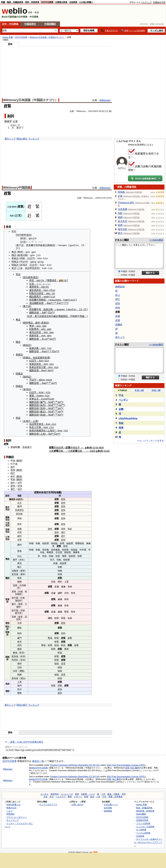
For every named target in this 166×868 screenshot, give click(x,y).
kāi (102, 445)
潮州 (19, 661)
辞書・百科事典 (115, 794)
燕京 (7, 505)
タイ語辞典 (141, 827)
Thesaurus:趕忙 (126, 203)
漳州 (43, 406)
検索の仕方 (11, 805)
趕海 (118, 308)
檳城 (15, 650)
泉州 (43, 403)
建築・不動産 (113, 792)
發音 (44, 315)
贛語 (14, 255)
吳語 (14, 268)
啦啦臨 (54, 541)
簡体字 (8, 121)
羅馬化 (42, 428)
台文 (36, 397)
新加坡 (19, 511)
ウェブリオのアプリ (48, 802)
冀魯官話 (7, 516)
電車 (77, 792)
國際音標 (39, 302)
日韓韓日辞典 (61, 2)
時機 (18, 444)
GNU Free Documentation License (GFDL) (126, 763)
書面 (19, 458)
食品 (92, 794)
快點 (120, 213)
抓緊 (60, 683)
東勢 (20, 602)
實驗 (61, 315)
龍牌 (120, 225)
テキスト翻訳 (122, 240)
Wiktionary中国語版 (17, 188)
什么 (121, 395)
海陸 (17, 598)
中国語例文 (30, 24)
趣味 (70, 794)
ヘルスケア (61, 794)
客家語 (15, 258)
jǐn (66, 280)
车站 (121, 423)
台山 (19, 554)
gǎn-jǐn (51, 292)
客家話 (33, 365)
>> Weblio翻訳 (156, 240)
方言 (48, 490)
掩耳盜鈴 (123, 229)
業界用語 (55, 792)
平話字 (24, 261)
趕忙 (13, 480)
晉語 (7, 620)
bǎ (94, 445)
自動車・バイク (88, 792)
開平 (15, 557)
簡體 (12, 216)
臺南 (19, 646)
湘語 (7, 688)
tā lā (98, 445)
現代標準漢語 (24, 235)
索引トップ (10, 139)
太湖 (26, 419)
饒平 (17, 611)
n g (46, 328)
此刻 (63, 631)
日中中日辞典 (47, 2)
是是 (63, 661)
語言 (7, 493)
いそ (18, 125)
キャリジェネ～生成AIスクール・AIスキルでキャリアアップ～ (148, 840)
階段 (65, 315)
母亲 (121, 428)
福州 (19, 631)
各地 (44, 490)
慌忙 (13, 471)
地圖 (58, 490)
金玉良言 (123, 221)
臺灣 (19, 504)
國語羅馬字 (35, 296)
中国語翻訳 (50, 24)
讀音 (55, 280)
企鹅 (121, 409)
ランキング (34, 139)
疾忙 (13, 474)
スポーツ (78, 794)
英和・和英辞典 (32, 2)
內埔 (20, 589)
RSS (96, 850)
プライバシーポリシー (17, 815)
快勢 (58, 554)
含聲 (60, 550)
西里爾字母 (32, 245)
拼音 (23, 239)
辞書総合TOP (159, 2)
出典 (72, 111)
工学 (103, 792)
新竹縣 (15, 595)
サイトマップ (13, 818)
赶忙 (20, 480)
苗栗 (40, 356)
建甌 (19, 625)
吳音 (32, 425)
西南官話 (7, 528)
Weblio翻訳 (141, 811)
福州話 (27, 375)
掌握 (13, 444)
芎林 (23, 608)
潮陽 (22, 668)
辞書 (3, 2)
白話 (18, 496)
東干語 (20, 245)
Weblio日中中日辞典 (38, 765)
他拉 (58, 445)
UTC (106, 111)
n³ (47, 337)
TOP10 (122, 390)
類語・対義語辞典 (15, 2)
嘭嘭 (66, 550)
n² (51, 302)
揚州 (19, 534)
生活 (52, 794)
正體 (9, 207)
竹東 (23, 595)
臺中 (14, 602)
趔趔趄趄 (120, 287)
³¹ (47, 369)
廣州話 (33, 331)
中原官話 (7, 521)
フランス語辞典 (143, 821)
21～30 (156, 390)
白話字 (31, 258)
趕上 (118, 295)
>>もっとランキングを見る (150, 441)
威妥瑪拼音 (35, 289)
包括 (35, 356)
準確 (82, 315)
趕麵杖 (119, 325)
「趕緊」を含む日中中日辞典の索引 (26, 739)
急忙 (13, 464)
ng (42, 261)
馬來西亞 (19, 508)
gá (61, 280)
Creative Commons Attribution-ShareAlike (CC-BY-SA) (75, 763)
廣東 (32, 334)
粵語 (14, 252)
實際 (51, 280)
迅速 (25, 444)
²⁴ (51, 350)
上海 (20, 268)
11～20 (139, 390)
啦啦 (44, 541)
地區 (19, 493)
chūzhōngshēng (128, 418)
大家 (51, 448)
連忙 (13, 486)
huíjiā (106, 448)
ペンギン (123, 400)
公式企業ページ (111, 802)
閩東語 (15, 261)
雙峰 (19, 690)
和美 (45, 356)
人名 (98, 794)
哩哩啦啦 (80, 541)
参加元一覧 (38, 759)
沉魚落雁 (123, 209)
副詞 (11, 116)
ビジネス (44, 792)
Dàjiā (92, 448)
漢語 (32, 302)
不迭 (15, 461)
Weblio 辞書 (8, 37)
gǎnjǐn (33, 238)
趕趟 (118, 316)
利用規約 (10, 811)
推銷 (120, 217)
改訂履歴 (135, 765)
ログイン (146, 2)
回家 (61, 448)
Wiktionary (105, 100)
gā (32, 261)
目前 (49, 315)
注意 (30, 315)
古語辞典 (73, 2)
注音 (23, 242)
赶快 (20, 483)
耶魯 (32, 292)
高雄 (43, 412)
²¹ (62, 302)
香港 (44, 321)
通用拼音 (34, 286)
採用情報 (108, 808)
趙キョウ (120, 337)
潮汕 (23, 676)
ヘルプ (9, 808)
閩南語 (15, 265)
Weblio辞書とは (13, 802)
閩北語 (7, 625)
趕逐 (118, 320)
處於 (56, 315)
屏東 (14, 589)
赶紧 (15, 121)
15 (107, 198)
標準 (26, 321)
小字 (36, 425)
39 (103, 111)
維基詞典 (45, 245)
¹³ (48, 350)
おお (13, 125)
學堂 (32, 268)
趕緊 (127, 765)
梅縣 (19, 579)
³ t (54, 431)
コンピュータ (67, 792)
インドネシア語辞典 (145, 824)
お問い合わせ (77, 802)
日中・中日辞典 (10, 24)
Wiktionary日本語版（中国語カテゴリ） (47, 37)
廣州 (38, 321)
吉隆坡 (15, 568)
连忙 (20, 486)
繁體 (14, 207)
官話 (14, 231)
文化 (45, 794)
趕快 (13, 483)
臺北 (43, 409)
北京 (19, 500)
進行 (29, 444)
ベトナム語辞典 (143, 830)
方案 (43, 365)
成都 (19, 526)
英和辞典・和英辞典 (145, 808)
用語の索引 (22, 139)
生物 (86, 794)
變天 (120, 233)
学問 (124, 792)
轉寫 (52, 245)
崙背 (20, 614)
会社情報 (108, 805)
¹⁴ (53, 302)
